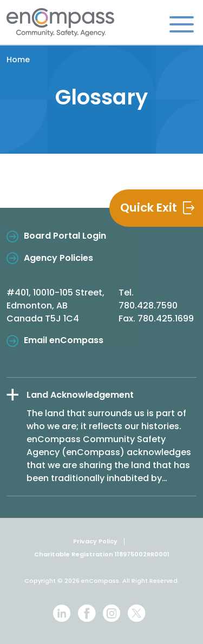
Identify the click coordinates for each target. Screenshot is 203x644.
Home (18, 60)
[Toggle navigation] (182, 24)
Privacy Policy (95, 541)
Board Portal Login (65, 236)
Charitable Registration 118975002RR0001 (102, 554)
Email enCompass (64, 340)
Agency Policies (58, 258)
